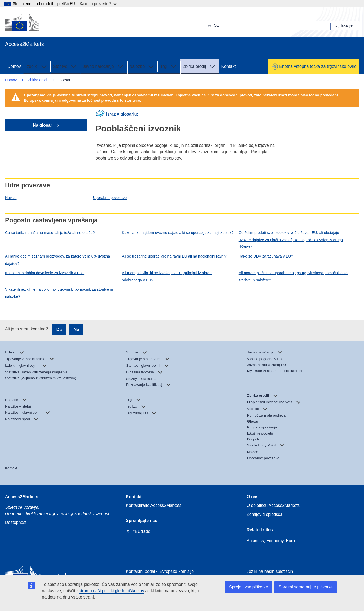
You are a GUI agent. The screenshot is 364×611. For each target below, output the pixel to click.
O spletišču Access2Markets (273, 505)
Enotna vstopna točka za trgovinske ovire (318, 66)
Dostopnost (16, 522)
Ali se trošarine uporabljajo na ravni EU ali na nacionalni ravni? (174, 256)
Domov (14, 66)
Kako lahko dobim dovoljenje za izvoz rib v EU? (45, 273)
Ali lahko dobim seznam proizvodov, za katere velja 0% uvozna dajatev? (57, 260)
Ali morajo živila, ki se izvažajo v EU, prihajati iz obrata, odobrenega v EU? (168, 276)
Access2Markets (22, 497)
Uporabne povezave (110, 198)
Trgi (169, 66)
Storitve (65, 66)
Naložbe (142, 66)
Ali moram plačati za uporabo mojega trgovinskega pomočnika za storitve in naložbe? (293, 276)
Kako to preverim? (98, 4)
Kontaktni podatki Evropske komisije (160, 571)
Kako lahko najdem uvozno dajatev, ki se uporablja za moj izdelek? (178, 233)
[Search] (345, 25)
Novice (11, 198)
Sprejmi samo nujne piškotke (306, 587)
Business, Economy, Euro (271, 541)
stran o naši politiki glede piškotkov (112, 591)
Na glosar (43, 125)
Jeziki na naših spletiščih (270, 571)
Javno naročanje (103, 66)
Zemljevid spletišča (265, 514)
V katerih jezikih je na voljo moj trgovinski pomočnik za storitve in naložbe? (59, 293)
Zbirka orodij (199, 66)
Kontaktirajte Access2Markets (154, 505)
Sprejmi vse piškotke (249, 587)
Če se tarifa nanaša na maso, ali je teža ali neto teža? (50, 233)
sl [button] (213, 25)
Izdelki (37, 66)
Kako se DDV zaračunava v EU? (266, 256)
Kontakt (228, 66)
